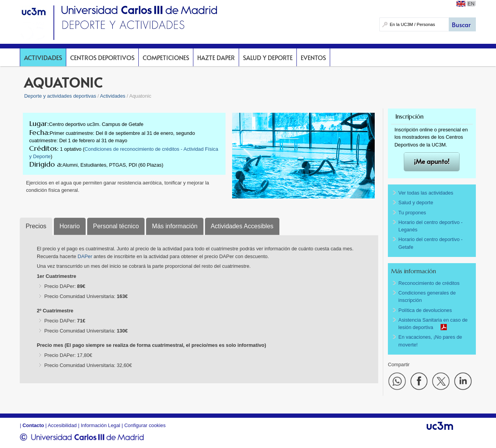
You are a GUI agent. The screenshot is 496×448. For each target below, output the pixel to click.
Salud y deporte (268, 57)
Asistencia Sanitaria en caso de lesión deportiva (433, 324)
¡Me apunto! (432, 161)
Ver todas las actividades (426, 193)
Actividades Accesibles (242, 226)
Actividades (43, 57)
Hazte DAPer (216, 57)
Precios (36, 226)
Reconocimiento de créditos (429, 283)
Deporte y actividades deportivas (60, 96)
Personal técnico (116, 226)
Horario (70, 226)
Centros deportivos (102, 57)
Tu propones (412, 213)
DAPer (85, 256)
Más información (175, 226)
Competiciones (166, 57)
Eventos (313, 57)
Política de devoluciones (425, 310)
